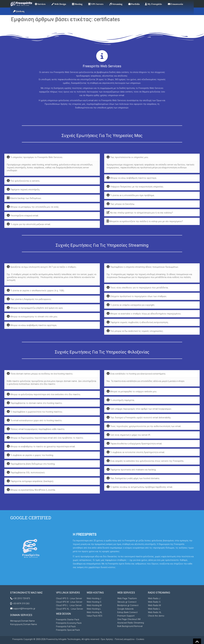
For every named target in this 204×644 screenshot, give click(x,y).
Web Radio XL (155, 612)
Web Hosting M (94, 605)
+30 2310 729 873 (21, 598)
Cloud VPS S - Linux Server (69, 598)
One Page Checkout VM (129, 619)
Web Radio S (154, 602)
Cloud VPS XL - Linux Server (70, 609)
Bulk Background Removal (130, 626)
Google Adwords (125, 609)
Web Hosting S (94, 602)
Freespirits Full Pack (66, 626)
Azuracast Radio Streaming (131, 623)
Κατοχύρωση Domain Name (24, 624)
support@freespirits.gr (24, 609)
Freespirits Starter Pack (68, 620)
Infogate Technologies (69, 639)
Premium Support (126, 616)
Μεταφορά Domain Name (23, 621)
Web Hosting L (94, 609)
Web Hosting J (94, 598)
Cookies (140, 639)
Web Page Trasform (127, 598)
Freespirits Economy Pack (69, 623)
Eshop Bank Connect (127, 612)
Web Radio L (154, 609)
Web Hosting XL (94, 612)
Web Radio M (154, 605)
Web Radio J (154, 598)
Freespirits (18, 639)
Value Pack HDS (94, 616)
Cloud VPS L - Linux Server (69, 605)
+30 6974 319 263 (21, 603)
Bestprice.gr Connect (128, 605)
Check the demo (156, 616)
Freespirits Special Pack (68, 630)
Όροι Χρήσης (107, 639)
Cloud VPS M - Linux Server (69, 602)
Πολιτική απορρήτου (125, 639)
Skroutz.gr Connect (127, 602)
